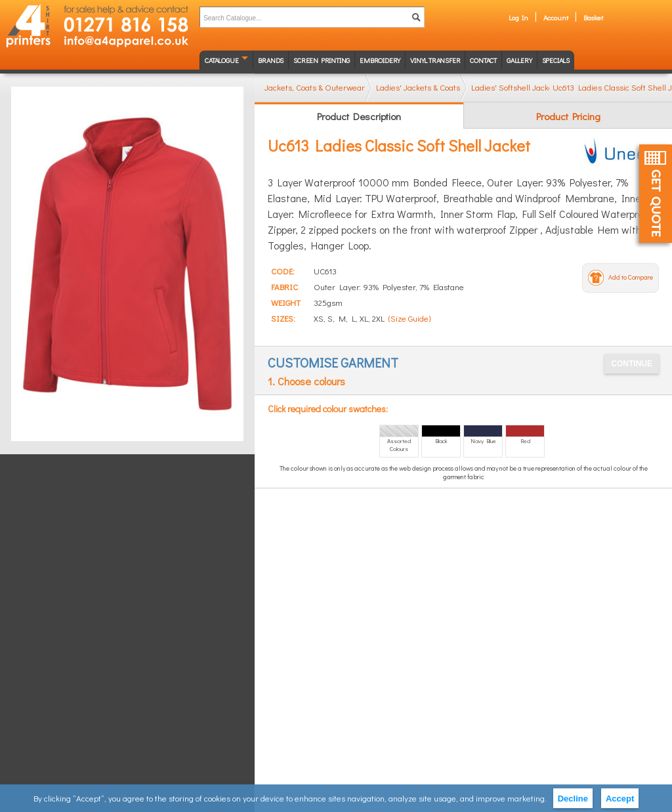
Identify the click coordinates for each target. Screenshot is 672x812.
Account (556, 17)
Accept (620, 799)
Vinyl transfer (435, 60)
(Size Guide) (409, 318)
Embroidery (380, 60)
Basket (593, 17)
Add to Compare (631, 277)
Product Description (359, 116)
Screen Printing (322, 60)
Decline (573, 799)
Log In (518, 17)
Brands (271, 60)
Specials (556, 60)
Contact (483, 60)
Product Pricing (568, 116)
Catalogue (221, 60)
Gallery (519, 60)
